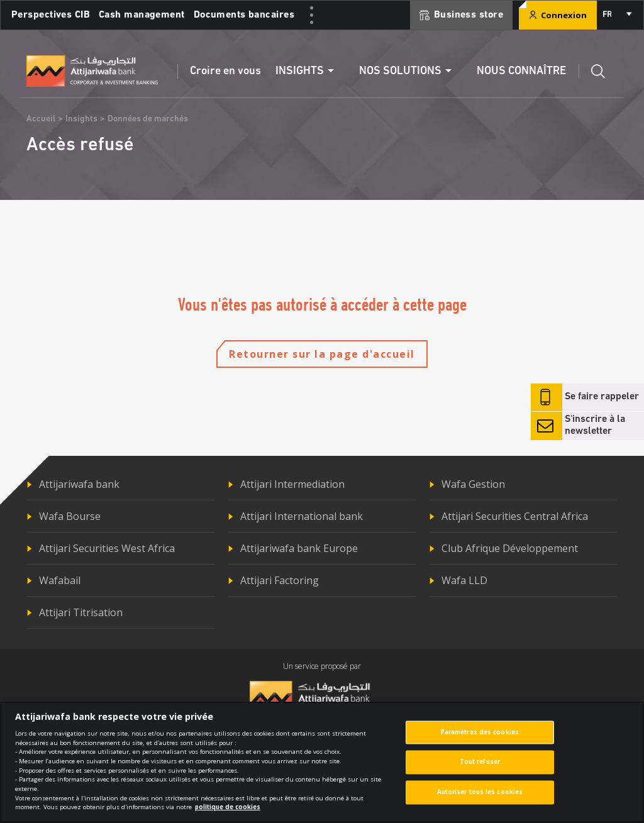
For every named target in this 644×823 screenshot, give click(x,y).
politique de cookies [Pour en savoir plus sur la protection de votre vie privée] (228, 813)
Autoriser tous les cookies (480, 798)
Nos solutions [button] (400, 71)
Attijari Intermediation (292, 484)
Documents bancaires (244, 15)
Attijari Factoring (280, 580)
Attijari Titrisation (81, 612)
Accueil (41, 119)
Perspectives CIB (51, 15)
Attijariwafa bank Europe (299, 548)
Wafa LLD (464, 580)
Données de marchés (148, 119)
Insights (81, 119)
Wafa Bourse (70, 516)
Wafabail (60, 580)
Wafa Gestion (473, 484)
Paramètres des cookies (480, 738)
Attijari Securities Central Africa (515, 516)
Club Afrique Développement (510, 548)
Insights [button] (300, 71)
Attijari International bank (302, 516)
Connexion (558, 15)
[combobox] (616, 15)
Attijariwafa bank (79, 484)
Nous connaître (521, 71)
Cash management (142, 15)
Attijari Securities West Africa (107, 548)
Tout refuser (480, 768)
